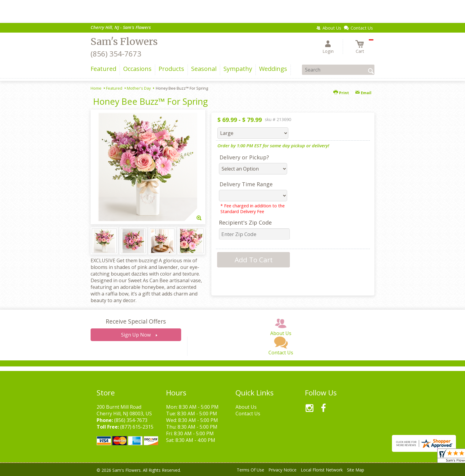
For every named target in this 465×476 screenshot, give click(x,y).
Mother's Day (139, 88)
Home (96, 88)
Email (363, 93)
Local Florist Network (322, 470)
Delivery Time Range (246, 184)
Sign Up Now (136, 335)
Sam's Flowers (124, 42)
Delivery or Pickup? (244, 157)
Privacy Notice (282, 470)
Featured (114, 88)
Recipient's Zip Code (245, 222)
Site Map (356, 470)
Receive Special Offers (136, 321)
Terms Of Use (250, 470)
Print (341, 93)
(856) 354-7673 (116, 54)
